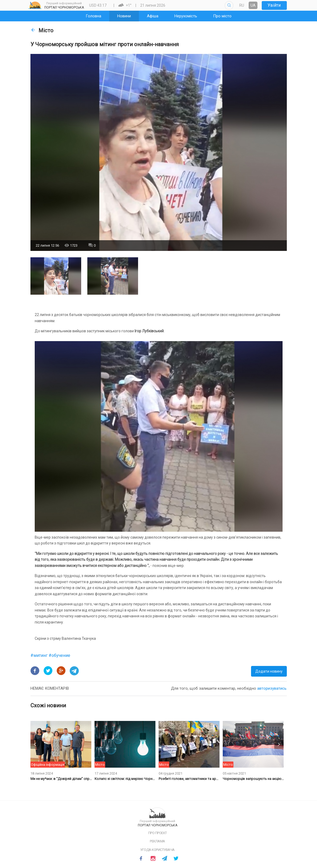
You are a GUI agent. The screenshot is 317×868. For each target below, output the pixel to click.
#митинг (40, 655)
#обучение (59, 655)
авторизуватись (272, 688)
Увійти (274, 5)
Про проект (158, 833)
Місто (42, 30)
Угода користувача (157, 850)
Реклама (157, 841)
